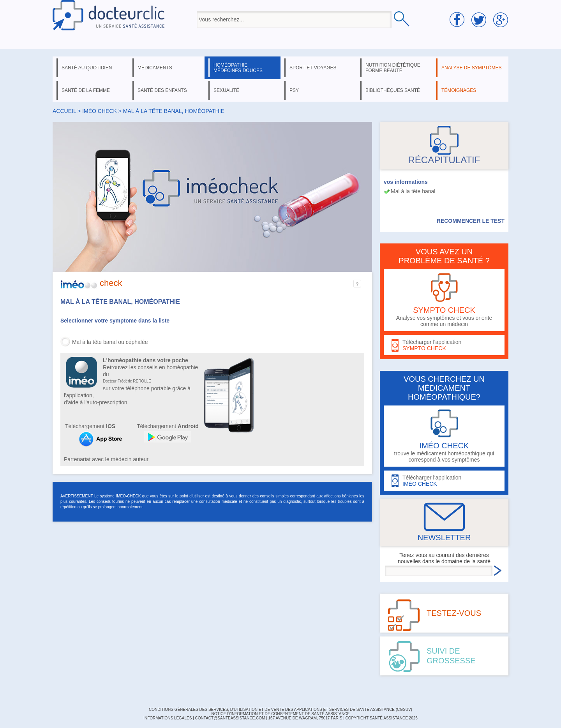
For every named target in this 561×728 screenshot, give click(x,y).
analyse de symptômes (471, 68)
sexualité (226, 90)
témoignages (459, 90)
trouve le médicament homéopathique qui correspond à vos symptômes (444, 436)
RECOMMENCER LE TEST (471, 221)
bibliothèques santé (393, 90)
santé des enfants (162, 90)
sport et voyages (313, 68)
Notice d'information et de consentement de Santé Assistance (280, 714)
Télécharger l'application (444, 345)
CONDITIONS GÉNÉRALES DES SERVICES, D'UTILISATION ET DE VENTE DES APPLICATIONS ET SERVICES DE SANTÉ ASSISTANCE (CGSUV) (280, 709)
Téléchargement (90, 426)
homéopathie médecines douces (238, 68)
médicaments (155, 68)
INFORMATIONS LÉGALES (168, 718)
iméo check (100, 111)
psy (294, 90)
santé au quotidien (87, 68)
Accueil (64, 111)
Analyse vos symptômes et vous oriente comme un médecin (444, 300)
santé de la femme (86, 90)
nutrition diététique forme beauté (393, 68)
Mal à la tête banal (413, 191)
